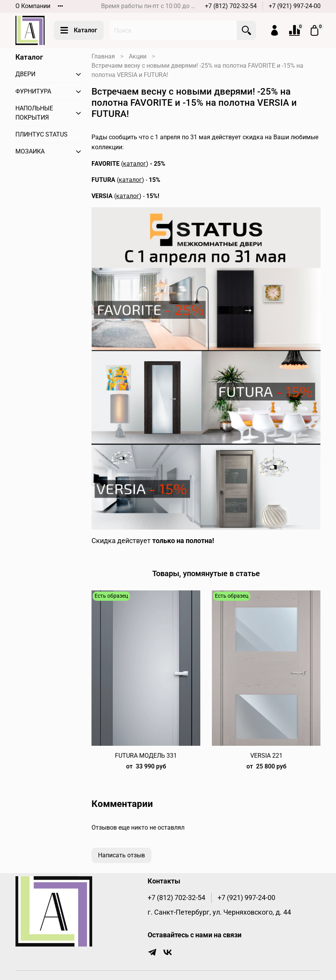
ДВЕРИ (25, 74)
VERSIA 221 (266, 756)
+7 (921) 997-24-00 (295, 6)
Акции (138, 56)
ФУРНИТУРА (33, 91)
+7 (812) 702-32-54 (231, 6)
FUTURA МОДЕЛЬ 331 (146, 756)
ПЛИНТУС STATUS (42, 134)
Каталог (79, 30)
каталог (135, 164)
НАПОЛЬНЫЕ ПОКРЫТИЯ (34, 113)
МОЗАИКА (30, 151)
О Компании (33, 6)
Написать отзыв (121, 855)
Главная (103, 56)
